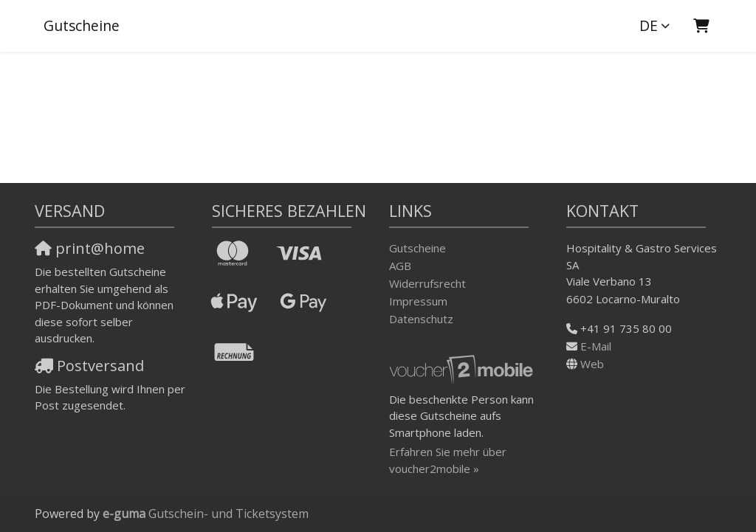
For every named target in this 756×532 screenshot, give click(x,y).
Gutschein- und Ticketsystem (206, 514)
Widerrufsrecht (427, 283)
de (649, 25)
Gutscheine (82, 25)
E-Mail (596, 346)
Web (592, 364)
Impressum (418, 301)
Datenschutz (421, 319)
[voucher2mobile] (463, 369)
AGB (400, 266)
